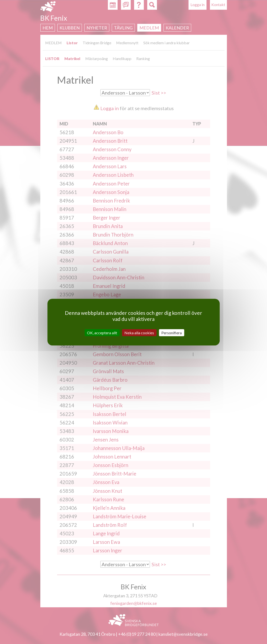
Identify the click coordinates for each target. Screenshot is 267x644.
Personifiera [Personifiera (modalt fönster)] (172, 332)
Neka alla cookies (139, 332)
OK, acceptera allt (102, 332)
